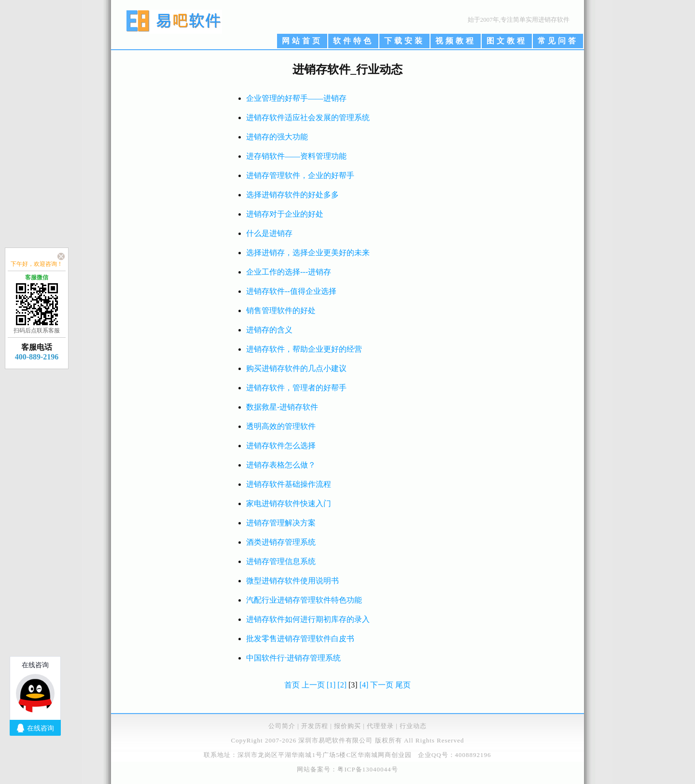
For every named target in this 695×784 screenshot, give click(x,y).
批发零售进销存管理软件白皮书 (300, 639)
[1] (331, 685)
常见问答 (558, 41)
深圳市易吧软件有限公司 (335, 740)
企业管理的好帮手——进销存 (296, 98)
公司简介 (282, 726)
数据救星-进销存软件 (282, 407)
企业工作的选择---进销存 (289, 272)
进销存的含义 (269, 330)
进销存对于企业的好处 (285, 214)
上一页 (313, 685)
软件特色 (353, 41)
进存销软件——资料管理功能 (296, 156)
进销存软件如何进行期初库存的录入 (308, 619)
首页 (292, 685)
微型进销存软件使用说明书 (292, 581)
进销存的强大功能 (277, 137)
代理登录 (380, 726)
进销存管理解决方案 (281, 523)
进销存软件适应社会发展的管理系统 (308, 117)
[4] (364, 685)
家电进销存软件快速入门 (289, 503)
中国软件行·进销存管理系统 (293, 658)
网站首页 (302, 41)
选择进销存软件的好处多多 (292, 195)
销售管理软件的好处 (281, 310)
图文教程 (507, 41)
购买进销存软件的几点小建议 (296, 368)
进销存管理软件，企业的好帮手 (300, 175)
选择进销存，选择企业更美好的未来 (308, 253)
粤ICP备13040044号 (368, 769)
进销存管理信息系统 (281, 561)
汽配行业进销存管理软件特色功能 (304, 600)
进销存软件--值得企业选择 (291, 291)
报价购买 (347, 726)
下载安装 (404, 41)
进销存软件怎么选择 (281, 446)
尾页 (403, 685)
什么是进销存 (269, 233)
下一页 (382, 685)
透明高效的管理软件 (281, 426)
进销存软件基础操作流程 (289, 484)
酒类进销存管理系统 (281, 542)
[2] (342, 685)
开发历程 (315, 726)
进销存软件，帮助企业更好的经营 (304, 349)
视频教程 (456, 41)
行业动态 (413, 726)
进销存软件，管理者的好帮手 (296, 388)
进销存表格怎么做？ (281, 465)
